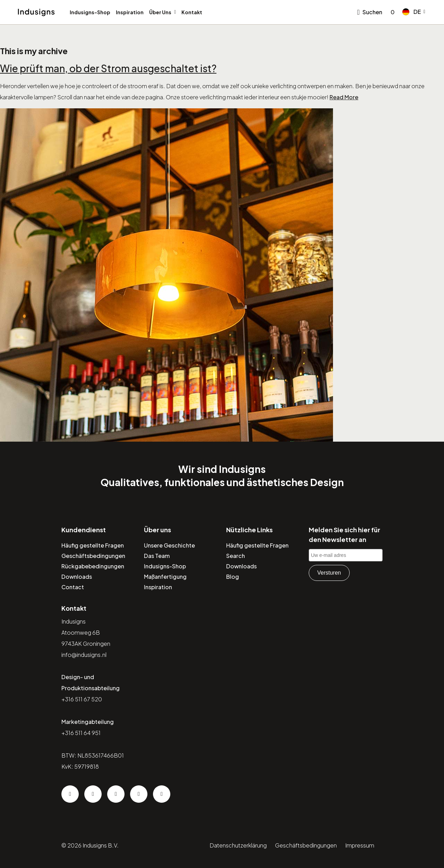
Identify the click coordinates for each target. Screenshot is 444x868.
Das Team (157, 556)
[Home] (36, 12)
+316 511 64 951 (81, 733)
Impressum (360, 845)
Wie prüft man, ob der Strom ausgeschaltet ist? (108, 68)
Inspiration (130, 12)
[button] (414, 12)
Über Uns (160, 12)
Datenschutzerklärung (238, 845)
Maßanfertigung (165, 577)
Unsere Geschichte (169, 545)
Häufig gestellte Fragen (93, 545)
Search (236, 556)
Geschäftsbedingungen (93, 556)
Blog (233, 577)
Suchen (372, 12)
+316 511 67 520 (82, 699)
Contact (73, 587)
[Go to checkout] (391, 12)
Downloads (77, 577)
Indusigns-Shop (90, 12)
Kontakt (192, 12)
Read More (344, 97)
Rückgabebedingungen (93, 566)
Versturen (329, 573)
